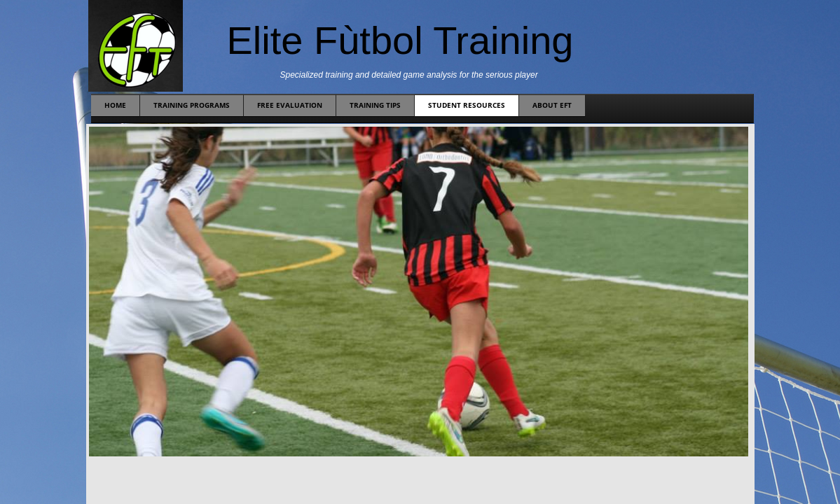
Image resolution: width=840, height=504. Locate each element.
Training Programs (192, 105)
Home (115, 105)
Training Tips (375, 105)
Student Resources (467, 105)
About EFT (552, 105)
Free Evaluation (290, 105)
